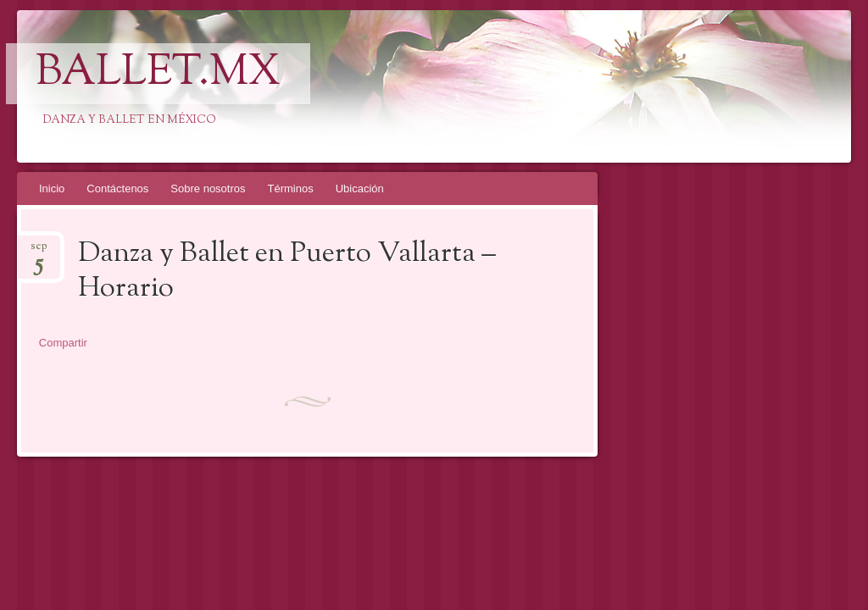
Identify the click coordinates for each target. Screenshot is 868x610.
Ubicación (360, 189)
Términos (291, 189)
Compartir (63, 343)
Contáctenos (117, 189)
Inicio (52, 189)
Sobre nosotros (208, 189)
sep (39, 251)
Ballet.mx (158, 74)
